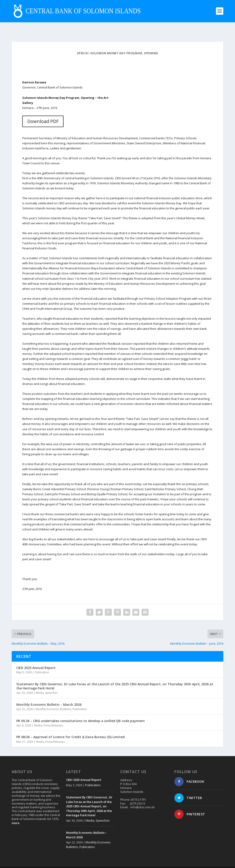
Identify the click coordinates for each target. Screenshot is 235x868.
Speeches (51, 682)
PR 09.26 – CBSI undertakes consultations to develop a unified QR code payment (81, 710)
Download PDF (43, 111)
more (16, 813)
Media (40, 682)
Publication (42, 662)
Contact (190, 861)
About (177, 861)
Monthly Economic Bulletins (53, 699)
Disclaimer (206, 861)
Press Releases (53, 715)
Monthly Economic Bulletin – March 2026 (49, 694)
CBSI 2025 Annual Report (36, 657)
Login (220, 861)
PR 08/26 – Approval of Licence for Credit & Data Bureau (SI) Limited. (71, 727)
